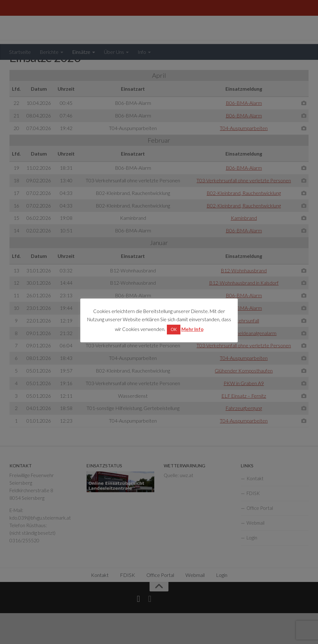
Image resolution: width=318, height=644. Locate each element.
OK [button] (174, 329)
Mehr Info (192, 329)
